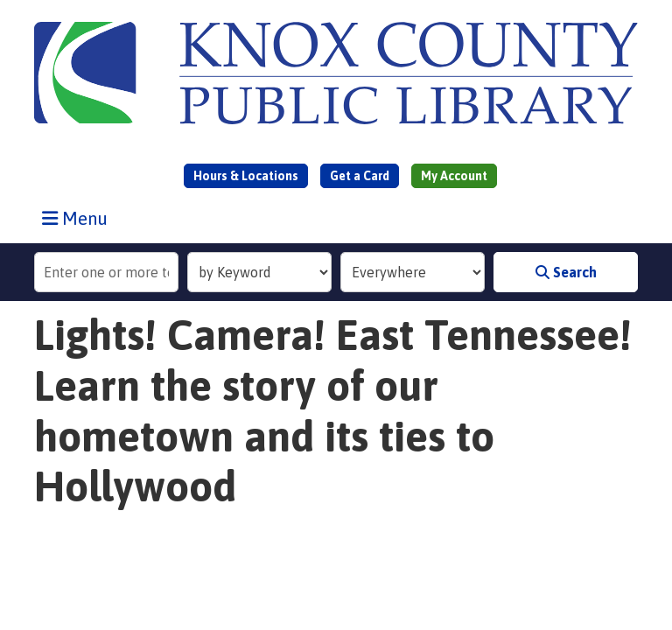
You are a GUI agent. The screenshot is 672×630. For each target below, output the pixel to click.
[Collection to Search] (413, 272)
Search (566, 272)
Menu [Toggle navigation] (79, 218)
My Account (454, 176)
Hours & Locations (246, 176)
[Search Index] (259, 272)
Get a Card (360, 176)
